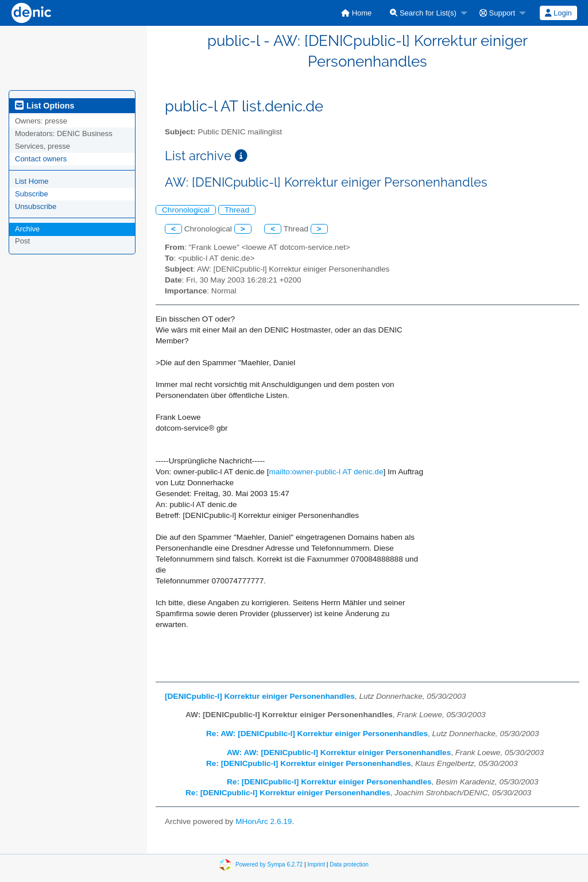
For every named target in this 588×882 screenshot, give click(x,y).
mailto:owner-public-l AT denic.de (326, 472)
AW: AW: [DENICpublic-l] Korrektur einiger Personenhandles (339, 753)
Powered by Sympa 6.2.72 (269, 864)
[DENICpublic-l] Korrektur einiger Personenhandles (260, 696)
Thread (237, 210)
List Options (45, 106)
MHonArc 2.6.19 (264, 821)
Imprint (316, 864)
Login (558, 13)
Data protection (349, 864)
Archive (27, 229)
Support (497, 13)
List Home (32, 181)
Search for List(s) (423, 13)
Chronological (186, 210)
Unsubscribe (36, 206)
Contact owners (41, 159)
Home (356, 13)
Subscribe (32, 194)
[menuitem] (356, 13)
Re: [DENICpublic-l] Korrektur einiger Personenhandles (309, 763)
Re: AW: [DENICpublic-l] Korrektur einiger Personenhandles (317, 734)
